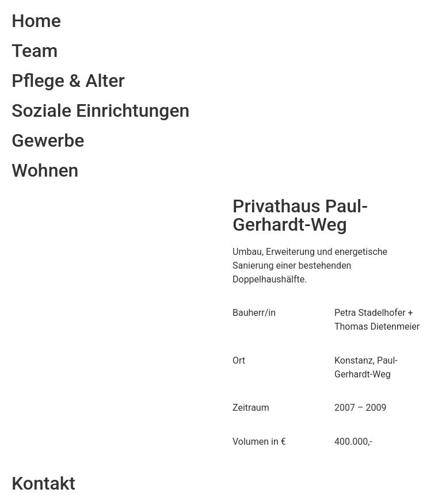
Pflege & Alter (68, 81)
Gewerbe (48, 140)
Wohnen (45, 170)
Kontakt (43, 483)
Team (35, 51)
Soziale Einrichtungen (100, 110)
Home (36, 21)
